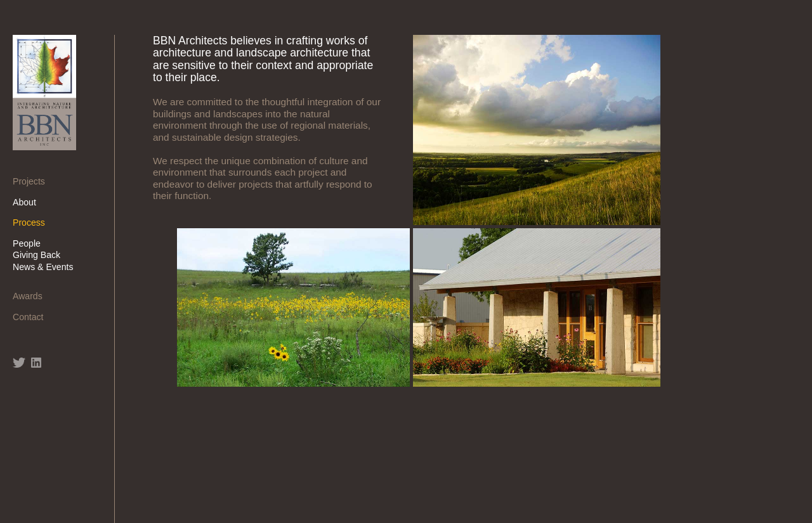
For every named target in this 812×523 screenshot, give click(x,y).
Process (33, 223)
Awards (32, 296)
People (31, 243)
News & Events (47, 267)
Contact (32, 317)
